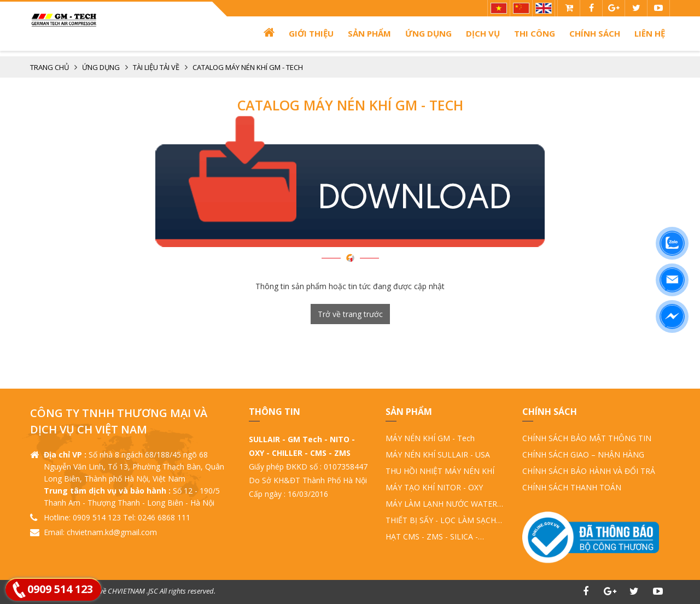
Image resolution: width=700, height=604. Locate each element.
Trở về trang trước (350, 314)
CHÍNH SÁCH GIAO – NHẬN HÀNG (583, 455)
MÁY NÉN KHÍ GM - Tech (430, 438)
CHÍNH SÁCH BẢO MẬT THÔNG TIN (587, 438)
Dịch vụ (483, 33)
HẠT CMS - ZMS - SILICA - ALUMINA (432, 537)
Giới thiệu (311, 33)
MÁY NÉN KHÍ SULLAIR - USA (438, 455)
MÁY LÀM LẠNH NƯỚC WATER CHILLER (441, 504)
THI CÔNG (535, 33)
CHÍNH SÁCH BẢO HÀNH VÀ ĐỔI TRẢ (589, 471)
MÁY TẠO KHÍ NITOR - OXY (434, 487)
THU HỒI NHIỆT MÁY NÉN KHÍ (440, 471)
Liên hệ (650, 33)
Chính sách (595, 33)
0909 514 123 (60, 589)
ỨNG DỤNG (428, 33)
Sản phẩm (369, 33)
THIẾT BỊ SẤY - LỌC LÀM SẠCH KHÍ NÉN (441, 521)
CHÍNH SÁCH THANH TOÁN (572, 487)
